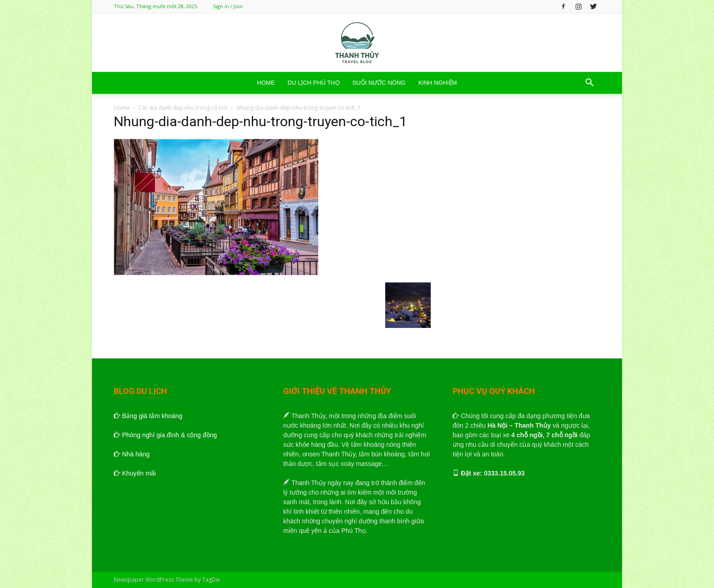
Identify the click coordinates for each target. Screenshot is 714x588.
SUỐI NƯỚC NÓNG (379, 83)
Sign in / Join (228, 6)
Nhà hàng (132, 454)
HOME (266, 83)
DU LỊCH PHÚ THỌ (314, 83)
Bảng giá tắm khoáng (148, 416)
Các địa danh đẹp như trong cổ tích (183, 108)
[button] (589, 84)
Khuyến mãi (135, 473)
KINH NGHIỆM (437, 83)
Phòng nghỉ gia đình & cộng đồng (165, 435)
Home (122, 108)
